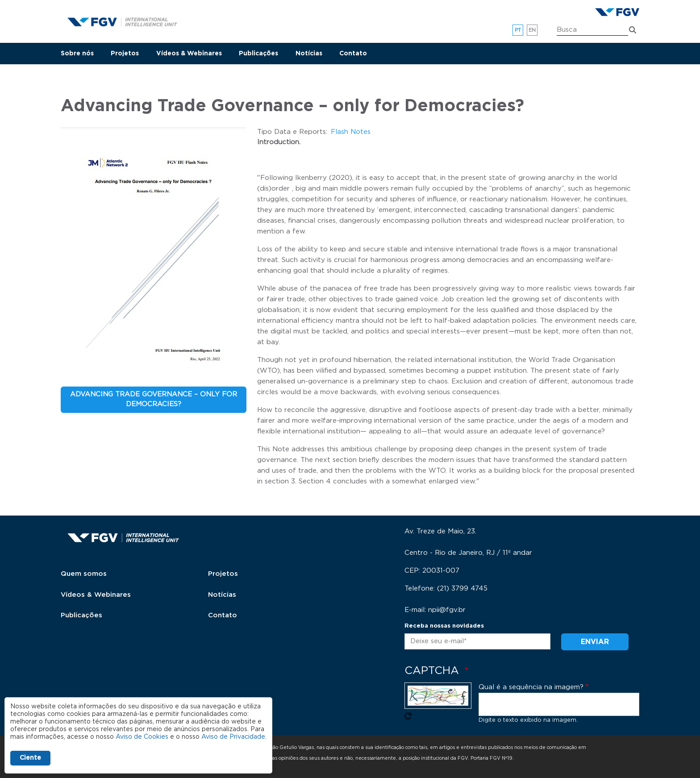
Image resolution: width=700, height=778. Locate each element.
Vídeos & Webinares (189, 54)
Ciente (30, 758)
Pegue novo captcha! (408, 716)
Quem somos (84, 574)
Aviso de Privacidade (233, 737)
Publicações (258, 54)
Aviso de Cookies (142, 737)
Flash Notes (351, 132)
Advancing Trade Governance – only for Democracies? (154, 399)
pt (518, 30)
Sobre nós (77, 54)
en (532, 30)
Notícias (309, 54)
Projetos (125, 54)
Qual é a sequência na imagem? (531, 687)
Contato (353, 54)
